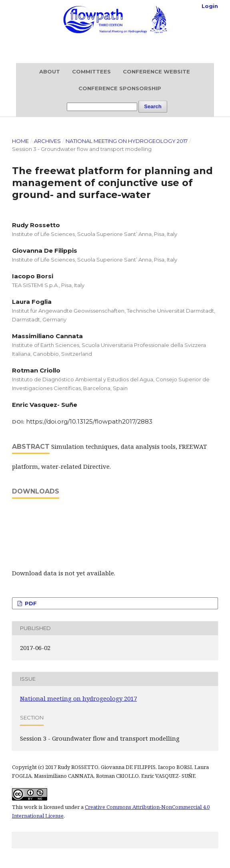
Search (153, 106)
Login (210, 6)
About (50, 71)
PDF (30, 603)
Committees (91, 71)
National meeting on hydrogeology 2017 (127, 141)
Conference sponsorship (120, 88)
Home (20, 141)
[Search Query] (102, 107)
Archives (47, 141)
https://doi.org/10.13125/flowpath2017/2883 (89, 421)
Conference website (156, 71)
